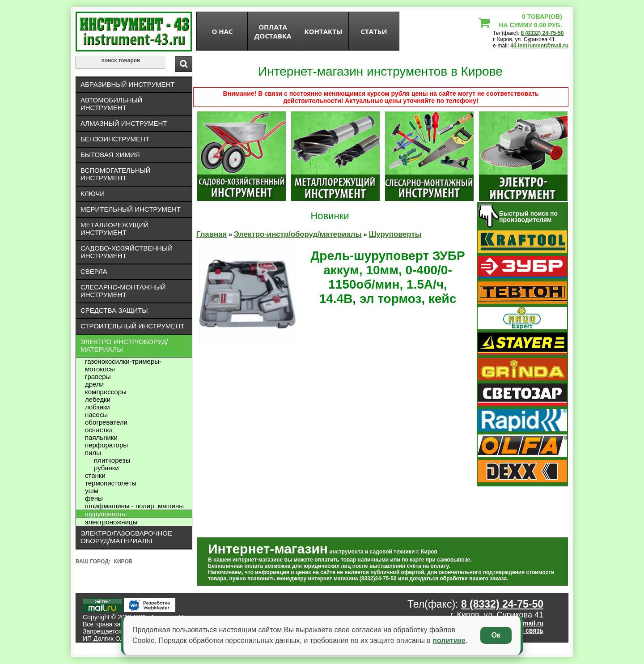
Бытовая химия (110, 155)
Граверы (98, 377)
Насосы (96, 415)
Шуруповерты (106, 514)
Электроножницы (111, 522)
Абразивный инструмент (127, 84)
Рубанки (106, 468)
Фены (94, 498)
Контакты (324, 31)
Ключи (93, 194)
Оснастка (99, 430)
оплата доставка (273, 31)
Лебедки (98, 399)
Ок (496, 635)
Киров (123, 562)
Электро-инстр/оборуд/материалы (124, 345)
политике (449, 641)
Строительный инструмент (132, 326)
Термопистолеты (111, 483)
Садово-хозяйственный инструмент (127, 252)
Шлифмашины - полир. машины (134, 506)
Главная (212, 234)
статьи (374, 31)
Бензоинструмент (115, 139)
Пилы (93, 453)
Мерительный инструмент (131, 209)
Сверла (94, 271)
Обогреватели (106, 422)
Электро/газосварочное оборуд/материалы (126, 537)
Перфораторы (106, 445)
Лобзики (97, 407)
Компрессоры (106, 392)
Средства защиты (114, 310)
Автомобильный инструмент (112, 104)
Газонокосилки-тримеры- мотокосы (123, 365)
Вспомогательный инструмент (116, 174)
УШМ (92, 491)
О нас (222, 31)
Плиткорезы (112, 460)
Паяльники (101, 437)
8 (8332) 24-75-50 (542, 33)
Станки (95, 475)
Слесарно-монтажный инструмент (123, 291)
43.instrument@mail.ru (539, 46)
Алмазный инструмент (124, 123)
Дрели (94, 384)
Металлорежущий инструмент (114, 229)
